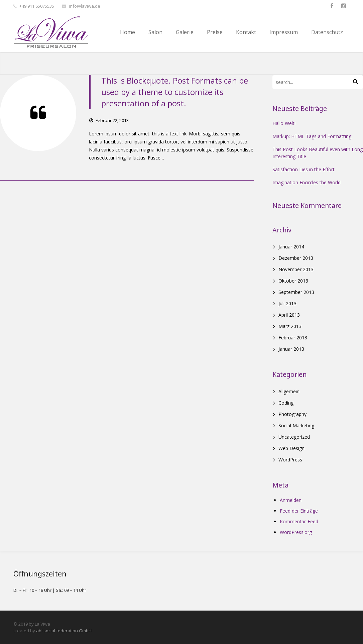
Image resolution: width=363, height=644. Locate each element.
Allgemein (289, 391)
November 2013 (296, 269)
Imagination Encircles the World (307, 182)
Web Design (291, 448)
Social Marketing (296, 425)
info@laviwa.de (85, 6)
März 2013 (290, 326)
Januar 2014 (291, 247)
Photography (292, 414)
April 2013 (289, 315)
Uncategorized (294, 437)
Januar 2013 (291, 349)
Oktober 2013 (293, 281)
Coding (286, 403)
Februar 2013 (293, 338)
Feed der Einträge (299, 511)
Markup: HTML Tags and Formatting (312, 136)
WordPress (290, 460)
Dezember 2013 (296, 258)
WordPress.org (296, 532)
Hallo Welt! (284, 123)
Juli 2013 (287, 303)
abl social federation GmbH (64, 631)
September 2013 (296, 292)
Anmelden (291, 500)
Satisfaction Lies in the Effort (304, 169)
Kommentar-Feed (299, 521)
